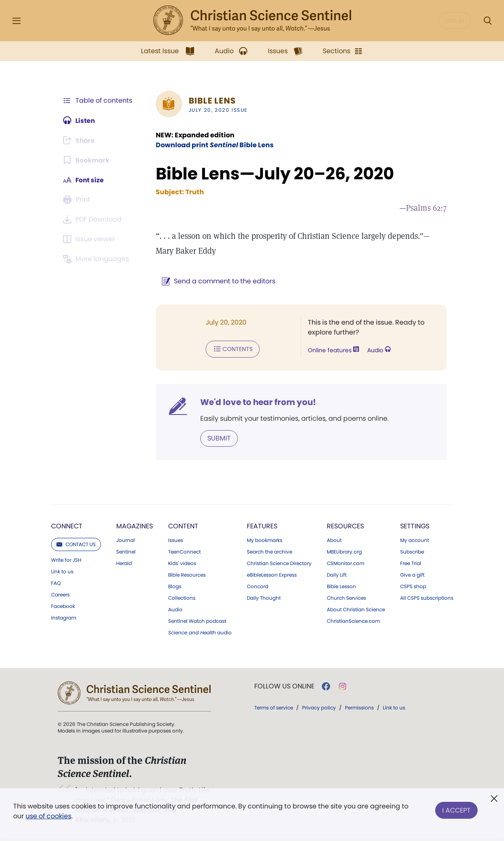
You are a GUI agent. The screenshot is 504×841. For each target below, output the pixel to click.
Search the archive (270, 551)
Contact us (76, 544)
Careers (60, 594)
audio (200, 632)
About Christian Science (356, 609)
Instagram (64, 617)
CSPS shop (413, 586)
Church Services (346, 598)
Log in (455, 21)
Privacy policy (319, 707)
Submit (217, 438)
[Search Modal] (488, 21)
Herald (124, 563)
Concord (258, 586)
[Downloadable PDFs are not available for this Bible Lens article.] (94, 219)
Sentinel (126, 551)
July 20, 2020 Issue (217, 110)
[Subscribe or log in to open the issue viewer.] (91, 239)
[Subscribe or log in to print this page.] (78, 200)
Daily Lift (337, 575)
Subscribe (412, 551)
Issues (176, 540)
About (334, 540)
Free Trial (411, 563)
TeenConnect (184, 551)
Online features (333, 351)
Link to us (62, 571)
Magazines (135, 526)
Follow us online (284, 686)
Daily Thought (264, 598)
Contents (231, 349)
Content (183, 526)
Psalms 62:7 (426, 208)
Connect (67, 526)
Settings (415, 526)
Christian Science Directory (279, 563)
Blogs (175, 586)
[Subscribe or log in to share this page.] (80, 140)
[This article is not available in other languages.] (98, 259)
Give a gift (412, 575)
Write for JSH (66, 560)
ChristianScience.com (353, 621)
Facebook (63, 606)
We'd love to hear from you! (257, 402)
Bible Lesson (341, 586)
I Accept (456, 809)
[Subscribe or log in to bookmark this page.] (87, 160)
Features (262, 526)
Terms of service (274, 707)
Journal (125, 540)
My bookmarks (265, 540)
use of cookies (48, 816)
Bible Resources (187, 575)
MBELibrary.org (344, 551)
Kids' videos (182, 563)
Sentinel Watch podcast (197, 621)
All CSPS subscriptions (427, 598)
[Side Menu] (16, 21)
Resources (345, 526)
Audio (378, 351)
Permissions (359, 707)
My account (415, 540)
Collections (182, 598)
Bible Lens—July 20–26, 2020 (273, 174)
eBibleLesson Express (272, 575)
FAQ (56, 583)
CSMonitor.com (346, 563)
